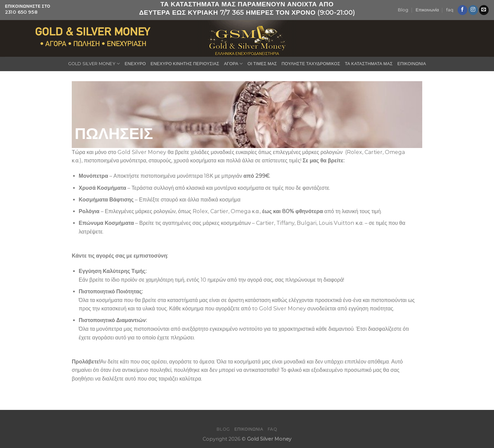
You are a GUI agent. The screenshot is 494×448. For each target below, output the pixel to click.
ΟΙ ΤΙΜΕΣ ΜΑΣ (262, 64)
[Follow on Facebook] (462, 10)
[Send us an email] (484, 10)
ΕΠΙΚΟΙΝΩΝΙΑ (412, 64)
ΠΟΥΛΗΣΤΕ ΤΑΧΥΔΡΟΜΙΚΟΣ (311, 64)
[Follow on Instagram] (473, 10)
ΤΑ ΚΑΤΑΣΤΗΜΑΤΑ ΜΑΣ (369, 64)
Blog (403, 10)
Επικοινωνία (427, 10)
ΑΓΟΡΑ (233, 64)
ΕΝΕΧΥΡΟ (135, 64)
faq (450, 10)
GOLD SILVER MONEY (94, 64)
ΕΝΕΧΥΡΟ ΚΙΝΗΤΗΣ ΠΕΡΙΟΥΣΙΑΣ (185, 64)
